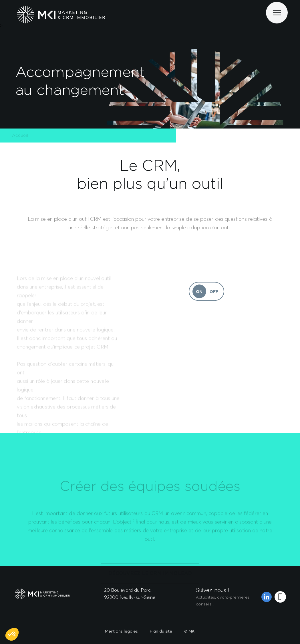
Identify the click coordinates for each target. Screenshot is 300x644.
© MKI (190, 631)
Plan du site (161, 631)
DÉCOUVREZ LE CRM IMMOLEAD (150, 586)
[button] (12, 634)
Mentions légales (121, 631)
